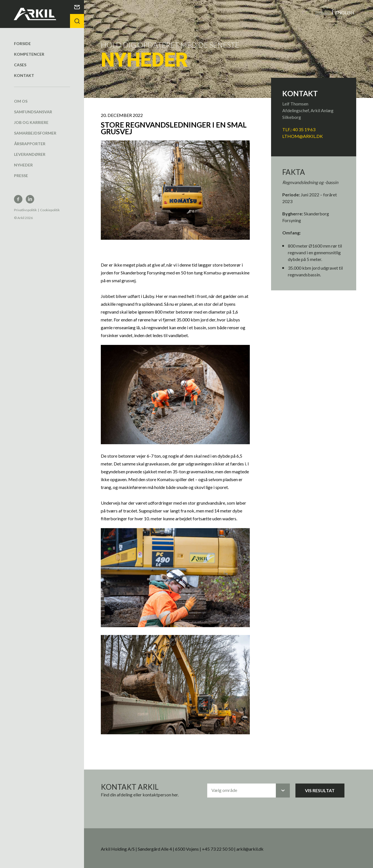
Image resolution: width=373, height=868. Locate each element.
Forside (22, 43)
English (345, 12)
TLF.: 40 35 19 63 (299, 129)
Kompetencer (29, 54)
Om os (21, 101)
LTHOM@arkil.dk (303, 136)
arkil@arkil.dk (250, 849)
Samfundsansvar (33, 111)
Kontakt (24, 75)
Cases (20, 64)
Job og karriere (31, 122)
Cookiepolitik (50, 210)
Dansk (323, 12)
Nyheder (23, 165)
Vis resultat (320, 790)
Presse (21, 175)
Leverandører (30, 154)
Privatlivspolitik (25, 210)
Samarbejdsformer (35, 133)
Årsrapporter (30, 143)
